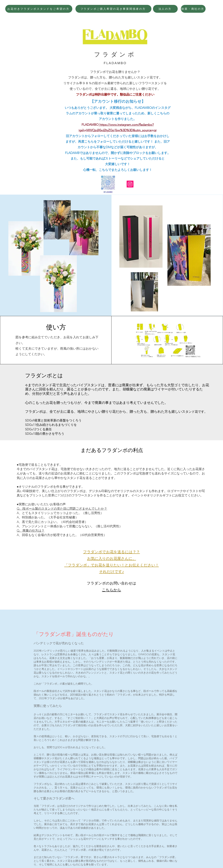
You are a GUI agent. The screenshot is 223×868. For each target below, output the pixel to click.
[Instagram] (130, 184)
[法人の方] (165, 9)
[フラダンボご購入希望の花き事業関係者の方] (113, 9)
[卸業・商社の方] (193, 9)
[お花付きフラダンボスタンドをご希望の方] (39, 9)
